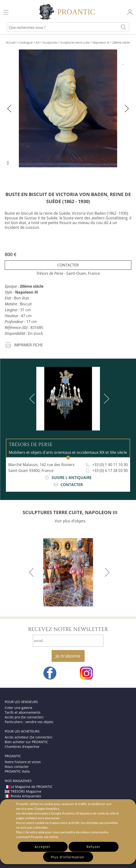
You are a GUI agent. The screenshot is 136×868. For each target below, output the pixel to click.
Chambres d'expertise (22, 747)
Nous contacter (17, 767)
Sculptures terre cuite (75, 42)
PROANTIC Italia (17, 771)
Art (38, 42)
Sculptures (50, 42)
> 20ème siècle (120, 42)
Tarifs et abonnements (23, 712)
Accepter (43, 847)
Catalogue (26, 42)
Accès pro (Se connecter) (24, 717)
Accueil (11, 42)
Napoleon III (101, 42)
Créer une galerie (19, 708)
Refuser (93, 847)
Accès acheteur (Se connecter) (28, 737)
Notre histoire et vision (23, 762)
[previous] (33, 399)
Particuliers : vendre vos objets (29, 722)
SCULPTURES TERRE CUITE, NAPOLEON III (70, 512)
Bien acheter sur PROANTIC (26, 742)
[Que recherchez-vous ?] (123, 27)
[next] (106, 399)
